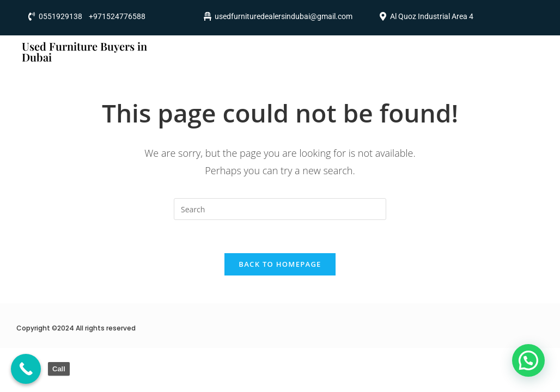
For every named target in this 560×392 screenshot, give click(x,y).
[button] (528, 360)
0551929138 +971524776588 (92, 16)
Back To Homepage (280, 264)
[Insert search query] (280, 209)
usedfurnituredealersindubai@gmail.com (284, 16)
